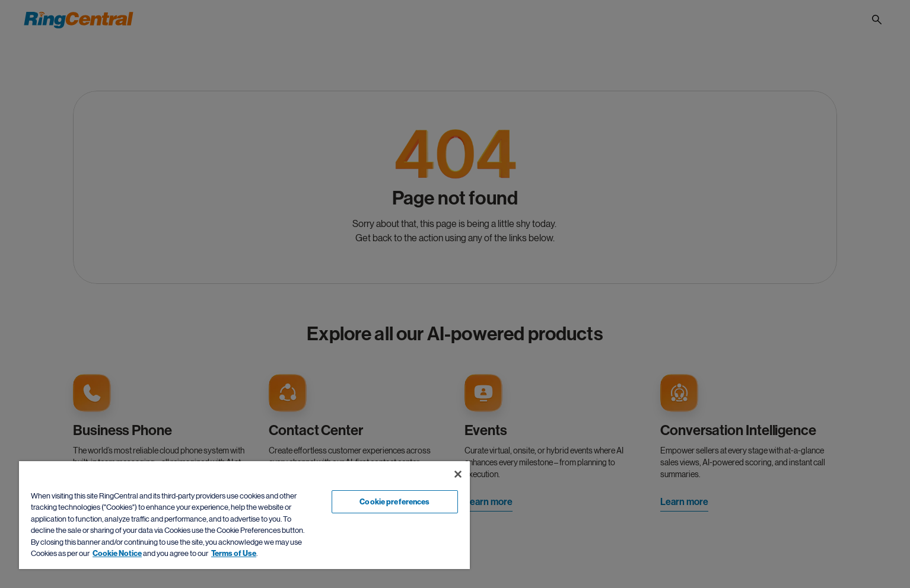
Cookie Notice (117, 553)
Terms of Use (234, 553)
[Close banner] (458, 474)
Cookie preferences (394, 502)
